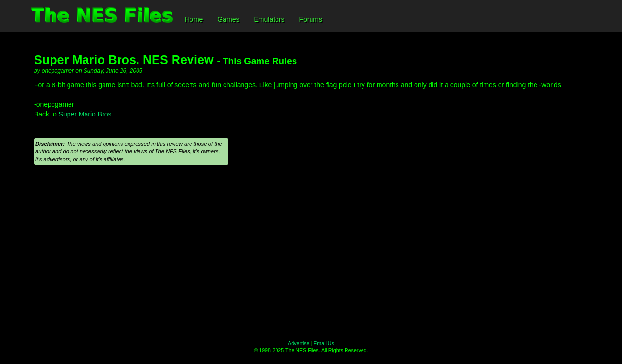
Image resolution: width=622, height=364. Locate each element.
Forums (311, 19)
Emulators (269, 19)
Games (228, 19)
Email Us (324, 343)
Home (194, 19)
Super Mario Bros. (86, 114)
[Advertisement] (311, 252)
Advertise (298, 343)
